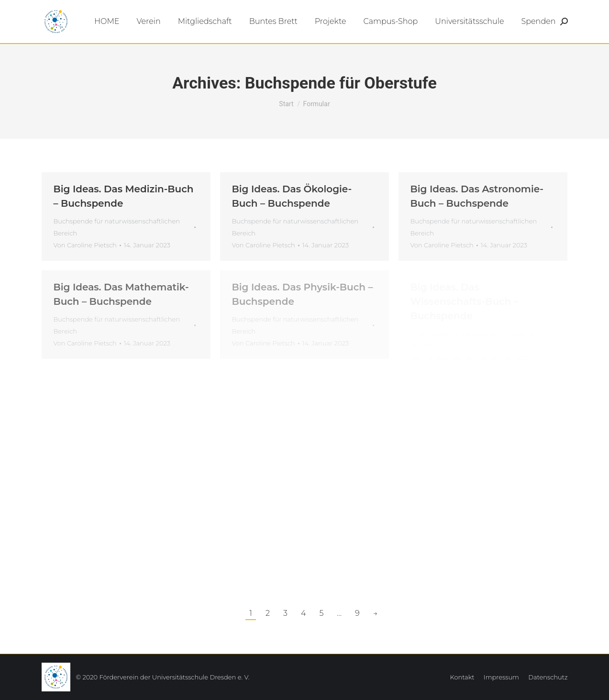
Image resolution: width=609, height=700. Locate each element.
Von (85, 245)
